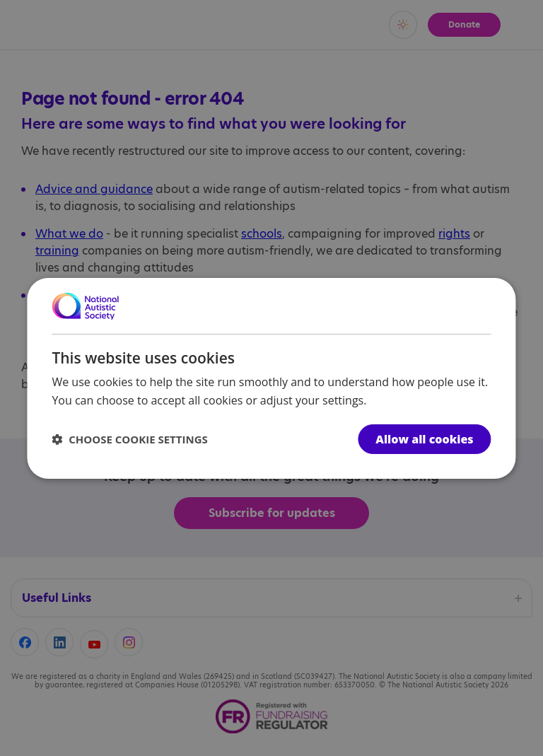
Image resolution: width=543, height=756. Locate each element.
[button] (129, 439)
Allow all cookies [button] (424, 439)
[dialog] (271, 378)
